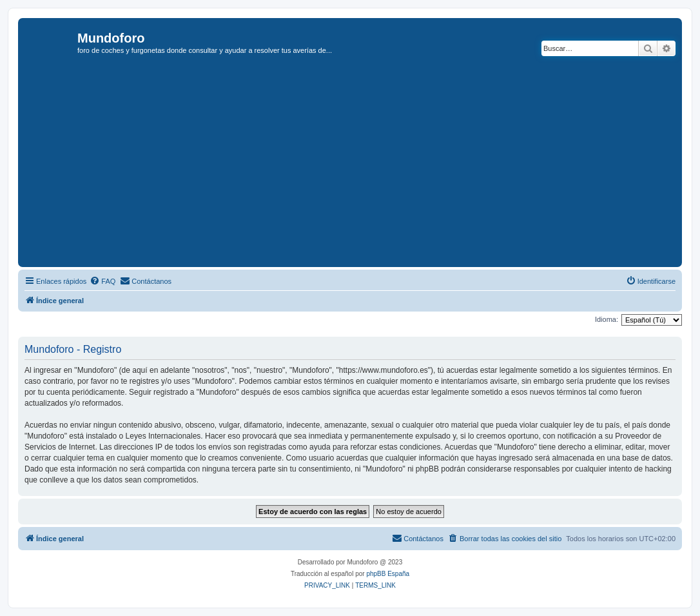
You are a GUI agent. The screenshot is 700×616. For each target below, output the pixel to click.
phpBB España (388, 574)
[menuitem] (102, 281)
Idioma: (607, 319)
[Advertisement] (361, 167)
